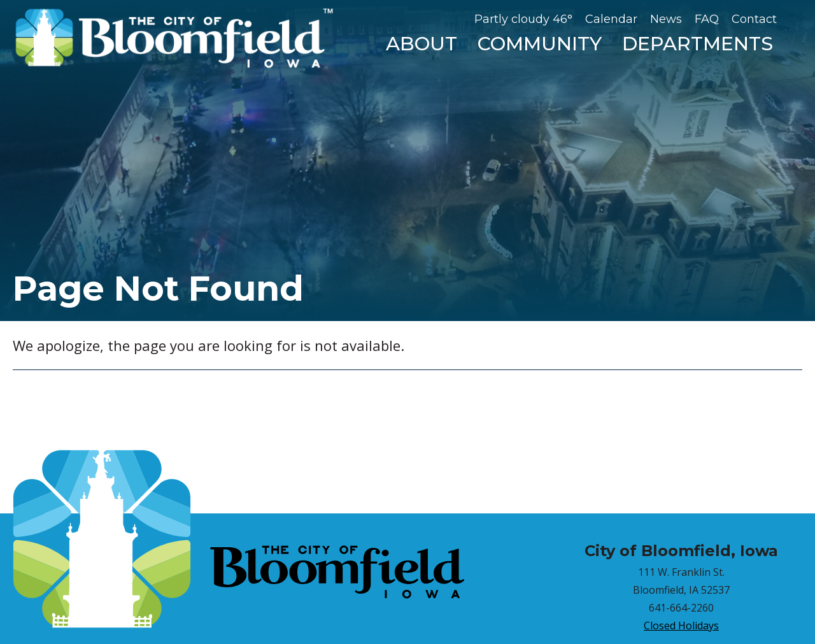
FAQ (707, 19)
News (666, 19)
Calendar (611, 19)
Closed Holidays (681, 626)
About (422, 44)
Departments (698, 44)
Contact (754, 19)
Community (540, 44)
